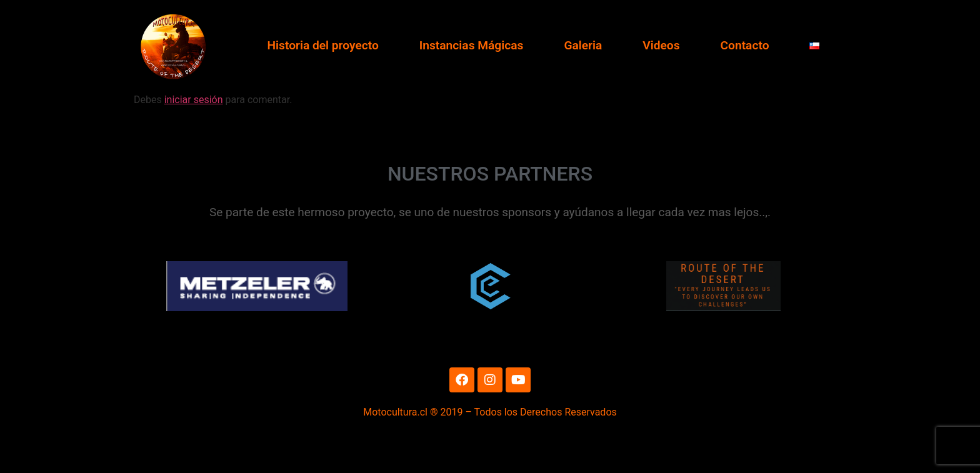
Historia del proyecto (322, 45)
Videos (661, 45)
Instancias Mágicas (472, 45)
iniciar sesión (194, 138)
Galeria (583, 45)
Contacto (745, 45)
